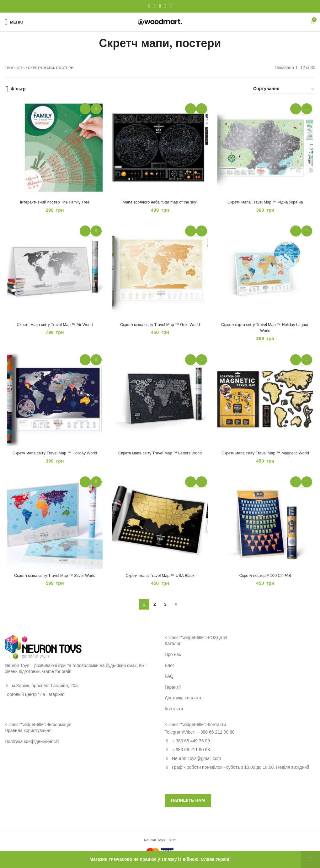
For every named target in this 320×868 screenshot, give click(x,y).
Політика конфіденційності (32, 747)
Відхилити (311, 859)
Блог (169, 671)
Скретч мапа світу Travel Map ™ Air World (53, 327)
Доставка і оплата (183, 703)
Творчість (15, 68)
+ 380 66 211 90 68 (216, 738)
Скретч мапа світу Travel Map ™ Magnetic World (267, 457)
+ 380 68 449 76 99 (191, 746)
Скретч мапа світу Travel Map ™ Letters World (160, 457)
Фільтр (18, 89)
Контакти (174, 714)
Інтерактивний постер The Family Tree (53, 203)
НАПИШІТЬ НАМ (188, 806)
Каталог (173, 649)
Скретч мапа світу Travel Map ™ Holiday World (53, 457)
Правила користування (28, 736)
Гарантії (173, 693)
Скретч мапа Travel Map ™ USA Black (160, 581)
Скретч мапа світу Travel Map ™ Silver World (53, 581)
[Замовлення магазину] (284, 90)
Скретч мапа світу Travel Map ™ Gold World (160, 327)
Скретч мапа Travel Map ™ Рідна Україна (267, 203)
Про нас (173, 660)
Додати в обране (96, 109)
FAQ (169, 682)
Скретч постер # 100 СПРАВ (267, 581)
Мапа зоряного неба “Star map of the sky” (160, 203)
